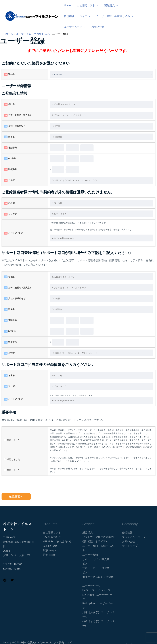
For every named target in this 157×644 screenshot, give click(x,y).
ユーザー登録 (90, 544)
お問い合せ (139, 16)
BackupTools (50, 535)
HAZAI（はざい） (53, 526)
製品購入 (88, 522)
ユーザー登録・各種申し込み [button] (80, 16)
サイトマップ (130, 535)
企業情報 (127, 522)
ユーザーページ (91, 575)
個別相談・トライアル (134, 5)
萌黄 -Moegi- (50, 544)
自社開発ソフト (52, 522)
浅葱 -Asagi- (49, 540)
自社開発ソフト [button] (85, 5)
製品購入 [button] (107, 5)
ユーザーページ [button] (115, 16)
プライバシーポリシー (135, 526)
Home (67, 5)
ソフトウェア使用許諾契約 (98, 526)
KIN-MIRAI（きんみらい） (58, 531)
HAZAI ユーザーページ (96, 579)
